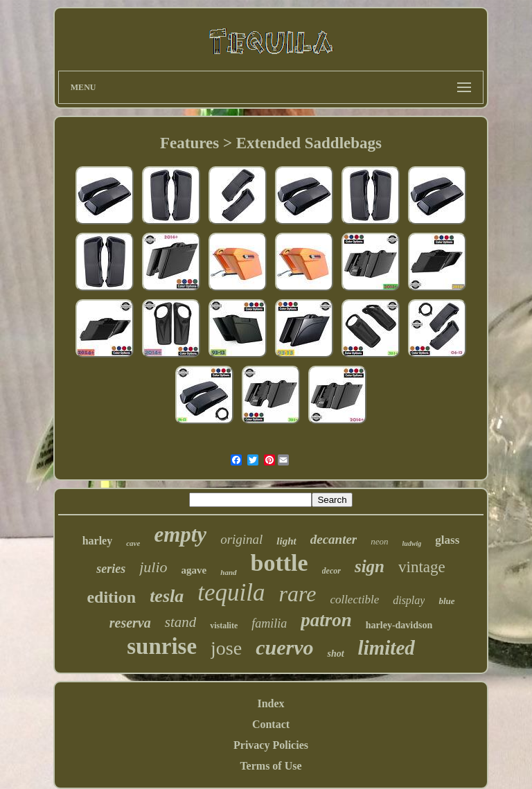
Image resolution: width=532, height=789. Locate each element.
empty (180, 534)
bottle (280, 563)
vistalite (224, 626)
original (241, 539)
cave (133, 543)
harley (98, 541)
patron (326, 620)
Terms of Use (271, 766)
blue (446, 601)
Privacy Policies (271, 745)
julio (153, 567)
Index (271, 703)
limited (387, 648)
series (111, 569)
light (286, 541)
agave (194, 570)
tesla (167, 596)
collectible (354, 600)
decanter (334, 539)
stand (181, 622)
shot (335, 654)
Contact (271, 724)
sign (370, 566)
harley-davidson (399, 625)
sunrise (162, 646)
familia (269, 623)
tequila (231, 593)
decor (331, 571)
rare (297, 594)
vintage (422, 567)
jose (226, 648)
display (409, 600)
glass (447, 540)
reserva (130, 623)
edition (111, 597)
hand (228, 572)
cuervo (284, 647)
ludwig (412, 543)
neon (379, 541)
